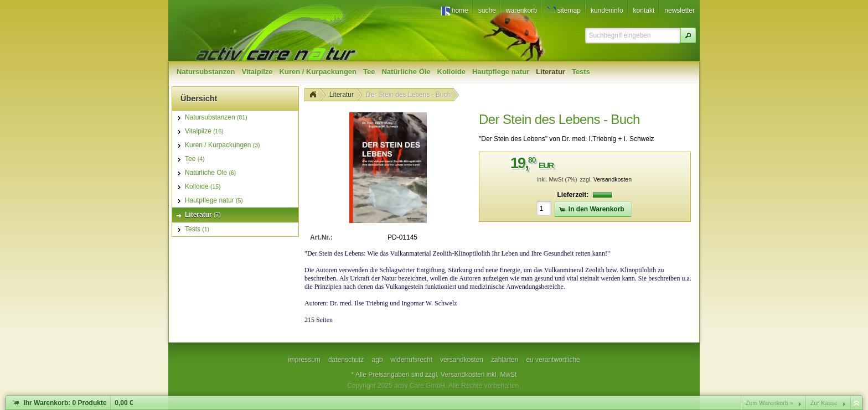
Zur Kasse (824, 403)
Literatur (342, 95)
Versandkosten (613, 180)
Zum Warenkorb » (769, 403)
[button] (688, 35)
